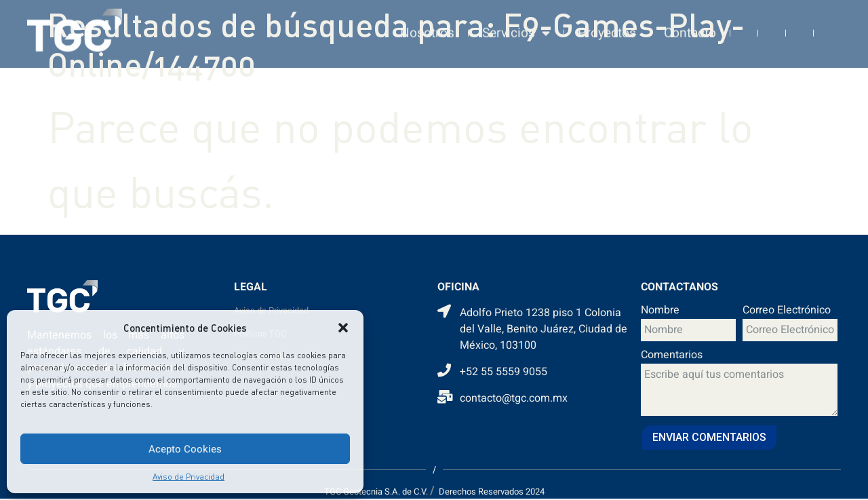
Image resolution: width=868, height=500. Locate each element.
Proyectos (607, 19)
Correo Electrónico (787, 311)
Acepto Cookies (185, 449)
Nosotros (427, 19)
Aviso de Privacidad (189, 477)
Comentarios (672, 356)
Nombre (660, 311)
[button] (343, 328)
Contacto (690, 19)
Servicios (516, 19)
